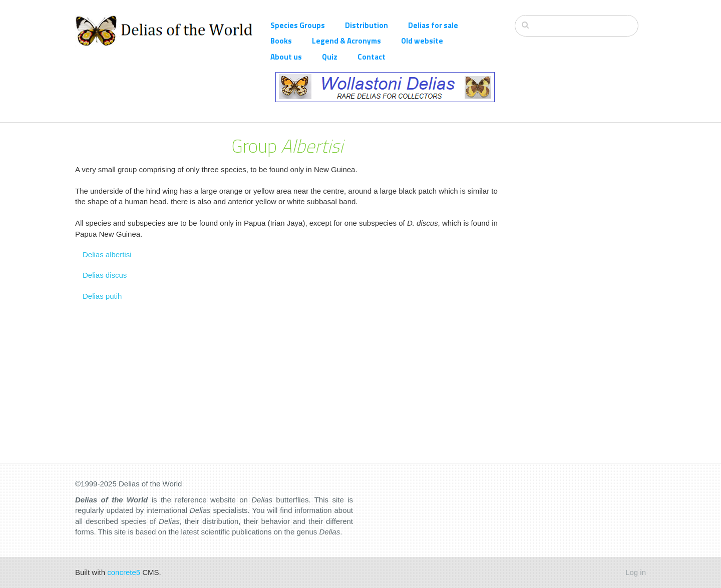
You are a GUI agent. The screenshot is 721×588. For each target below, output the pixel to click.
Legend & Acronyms (346, 41)
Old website (422, 41)
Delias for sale (433, 25)
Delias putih (102, 296)
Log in (636, 572)
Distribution (367, 25)
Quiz (330, 57)
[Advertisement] (581, 273)
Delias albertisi (107, 254)
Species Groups (298, 25)
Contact (372, 57)
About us (286, 57)
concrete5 (124, 572)
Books (281, 41)
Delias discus (105, 275)
